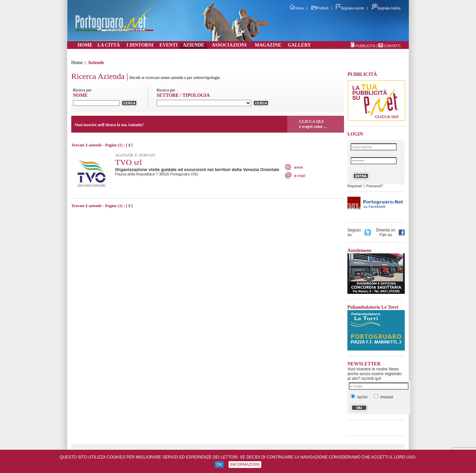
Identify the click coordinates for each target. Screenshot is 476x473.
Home (297, 8)
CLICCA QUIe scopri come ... (313, 124)
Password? (375, 186)
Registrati (354, 186)
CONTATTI (392, 46)
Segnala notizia (386, 8)
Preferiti (320, 8)
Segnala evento (350, 8)
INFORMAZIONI (245, 465)
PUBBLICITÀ (365, 46)
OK (219, 465)
